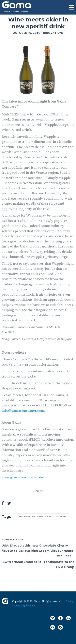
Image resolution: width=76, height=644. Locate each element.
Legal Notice (28, 606)
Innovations (53, 33)
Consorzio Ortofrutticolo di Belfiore (41, 516)
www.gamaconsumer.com (22, 477)
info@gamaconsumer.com (23, 411)
